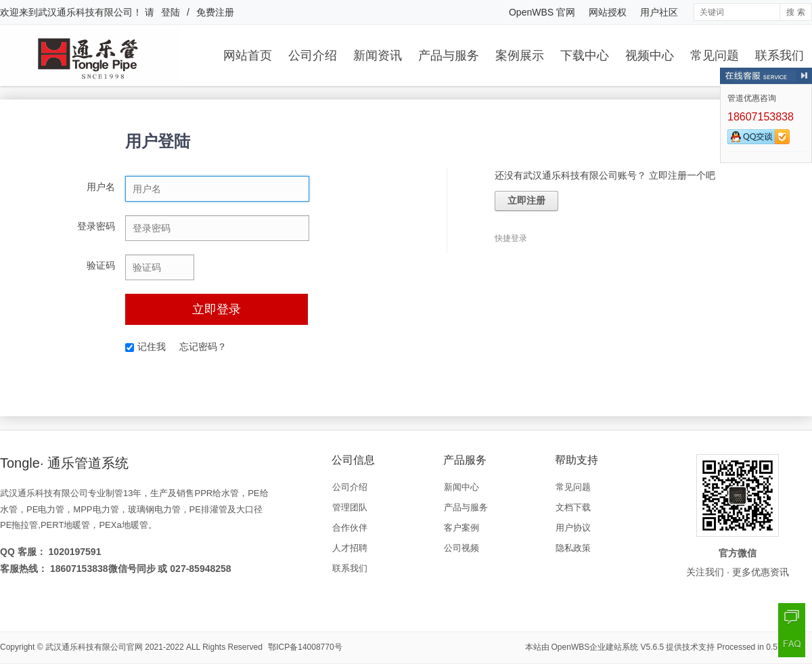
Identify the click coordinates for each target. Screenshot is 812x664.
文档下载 (573, 507)
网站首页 (248, 56)
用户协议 (573, 528)
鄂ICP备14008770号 (305, 647)
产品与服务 (449, 56)
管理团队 (350, 507)
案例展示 (520, 56)
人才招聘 (350, 548)
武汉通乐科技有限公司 (85, 12)
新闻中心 (461, 487)
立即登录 (217, 309)
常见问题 (715, 56)
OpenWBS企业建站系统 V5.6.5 (608, 647)
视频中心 (650, 56)
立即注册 (526, 201)
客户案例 (461, 528)
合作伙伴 (350, 528)
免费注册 (215, 12)
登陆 (171, 12)
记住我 (145, 347)
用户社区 (659, 12)
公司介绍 (313, 56)
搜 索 (795, 12)
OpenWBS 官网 (542, 12)
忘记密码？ (203, 347)
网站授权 (608, 12)
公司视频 (461, 548)
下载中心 (585, 56)
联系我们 (780, 56)
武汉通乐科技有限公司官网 (94, 647)
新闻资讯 (378, 56)
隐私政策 (573, 548)
